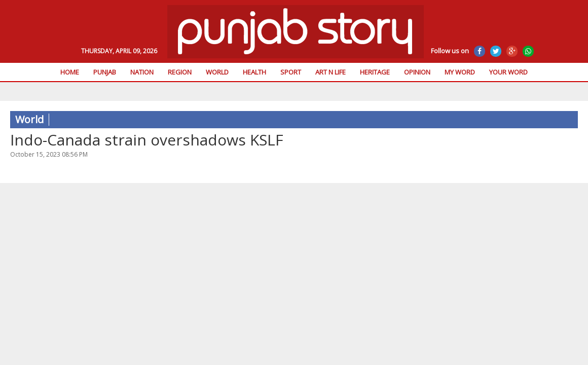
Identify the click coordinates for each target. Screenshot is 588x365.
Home (70, 72)
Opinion (417, 72)
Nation (142, 72)
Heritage (375, 72)
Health (254, 72)
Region (180, 72)
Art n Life (330, 72)
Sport (291, 72)
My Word (460, 72)
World (217, 72)
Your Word (508, 72)
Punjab (105, 72)
